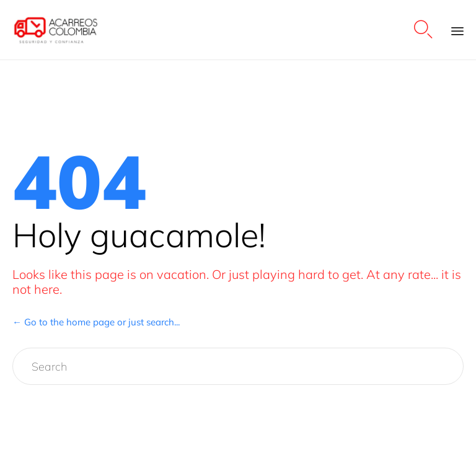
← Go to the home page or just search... (96, 322)
